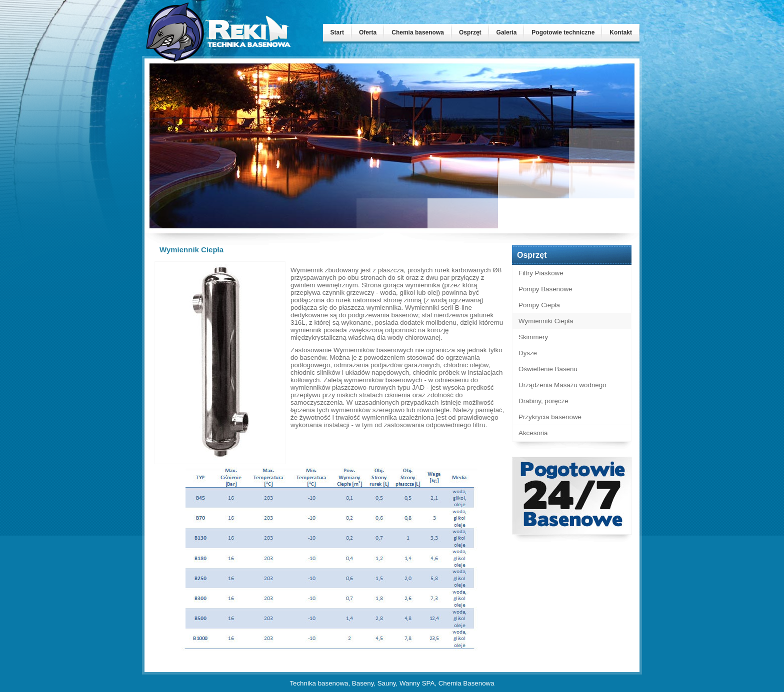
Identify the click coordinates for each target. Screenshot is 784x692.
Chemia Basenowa (466, 683)
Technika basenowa (319, 683)
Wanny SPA (417, 683)
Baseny (363, 683)
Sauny (387, 683)
